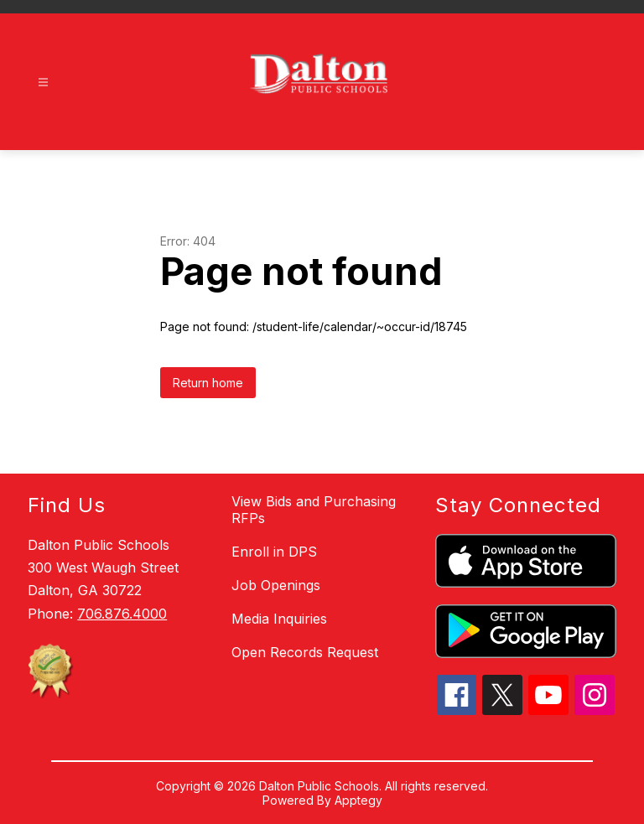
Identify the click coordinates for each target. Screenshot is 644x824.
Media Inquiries (279, 619)
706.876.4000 (122, 614)
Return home (208, 383)
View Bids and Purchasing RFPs (314, 510)
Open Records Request (305, 652)
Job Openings (276, 585)
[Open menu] (43, 83)
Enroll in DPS (274, 552)
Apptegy (358, 800)
